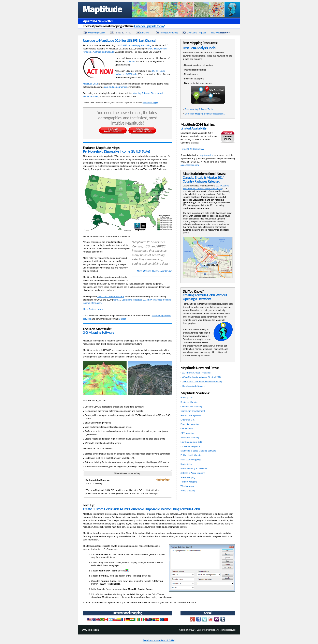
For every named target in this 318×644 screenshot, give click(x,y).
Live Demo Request (196, 33)
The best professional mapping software (124, 26)
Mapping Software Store (144, 93)
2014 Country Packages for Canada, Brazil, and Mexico (206, 187)
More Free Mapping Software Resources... (205, 114)
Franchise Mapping (190, 424)
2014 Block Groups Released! (196, 373)
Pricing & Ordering (169, 33)
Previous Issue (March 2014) (159, 641)
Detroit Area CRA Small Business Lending (202, 382)
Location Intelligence (190, 446)
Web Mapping (187, 486)
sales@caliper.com (190, 165)
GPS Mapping (187, 433)
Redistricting (186, 464)
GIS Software (187, 429)
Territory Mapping (189, 482)
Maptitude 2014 (90, 84)
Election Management (191, 415)
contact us (131, 61)
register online (207, 155)
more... (116, 300)
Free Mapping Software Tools (199, 109)
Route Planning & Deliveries (194, 469)
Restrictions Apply (150, 103)
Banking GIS (187, 398)
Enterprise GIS (188, 420)
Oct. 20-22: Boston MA (193, 149)
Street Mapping (188, 477)
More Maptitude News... (193, 386)
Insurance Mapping (190, 438)
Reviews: (221, 33)
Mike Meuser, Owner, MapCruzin (155, 271)
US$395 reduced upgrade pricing (135, 45)
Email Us (145, 33)
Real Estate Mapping (191, 460)
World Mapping (188, 491)
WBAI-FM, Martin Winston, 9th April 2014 (202, 377)
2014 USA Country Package (111, 296)
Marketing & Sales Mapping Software (198, 451)
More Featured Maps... (94, 309)
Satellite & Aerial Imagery (193, 473)
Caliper (122, 319)
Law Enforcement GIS (191, 442)
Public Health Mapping (191, 455)
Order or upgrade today (149, 26)
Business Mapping (189, 402)
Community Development (193, 411)
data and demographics (115, 87)
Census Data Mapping (191, 407)
